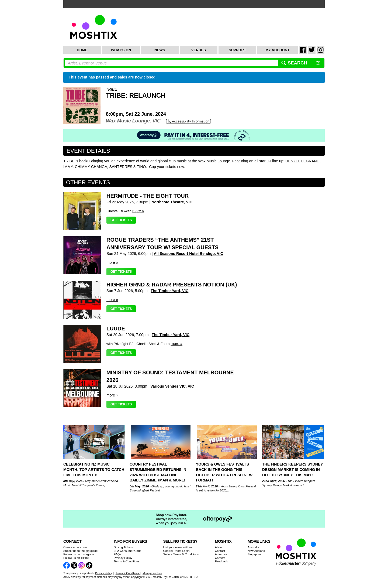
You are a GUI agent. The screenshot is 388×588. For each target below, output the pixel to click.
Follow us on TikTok (76, 558)
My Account (277, 50)
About (219, 547)
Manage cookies (152, 573)
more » (138, 211)
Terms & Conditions (127, 561)
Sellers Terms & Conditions (181, 554)
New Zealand (256, 551)
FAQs (117, 554)
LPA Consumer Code (128, 551)
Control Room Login (176, 551)
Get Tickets (121, 220)
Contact (220, 551)
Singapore (254, 554)
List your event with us (178, 547)
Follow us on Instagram (79, 554)
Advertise (221, 554)
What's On (121, 50)
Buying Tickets (123, 547)
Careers (220, 558)
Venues (199, 50)
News (160, 50)
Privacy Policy (123, 558)
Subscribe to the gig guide (80, 551)
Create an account (75, 547)
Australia (253, 547)
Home (82, 50)
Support (237, 50)
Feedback (221, 561)
